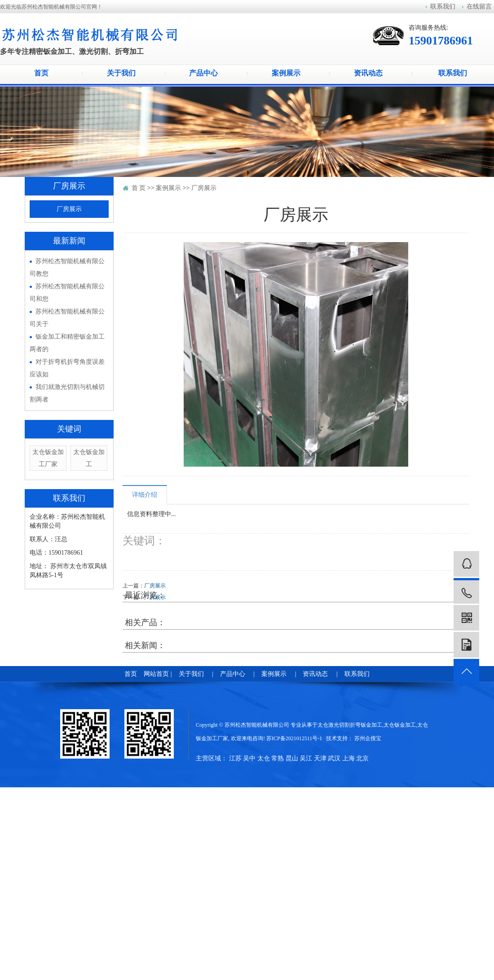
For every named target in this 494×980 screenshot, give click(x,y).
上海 (348, 758)
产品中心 (206, 73)
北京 (362, 758)
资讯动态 (370, 73)
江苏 (235, 758)
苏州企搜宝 (368, 738)
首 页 (139, 188)
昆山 (292, 758)
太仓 (264, 758)
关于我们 (123, 73)
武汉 (334, 758)
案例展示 (288, 73)
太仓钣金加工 (400, 725)
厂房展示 (69, 209)
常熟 (278, 758)
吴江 (306, 758)
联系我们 (443, 7)
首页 (41, 73)
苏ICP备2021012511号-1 (294, 738)
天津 (320, 758)
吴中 (249, 758)
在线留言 (479, 7)
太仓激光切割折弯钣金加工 (350, 725)
